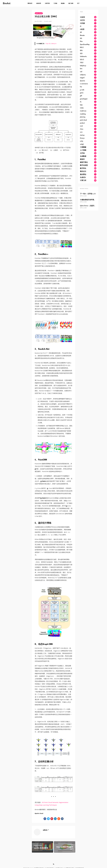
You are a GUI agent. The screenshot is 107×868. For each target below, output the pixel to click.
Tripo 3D (48, 44)
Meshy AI (54, 44)
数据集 (63, 3)
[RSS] (54, 864)
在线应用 (39, 3)
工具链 (55, 3)
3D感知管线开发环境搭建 (89, 200)
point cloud (39, 13)
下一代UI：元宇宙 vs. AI (88, 194)
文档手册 (47, 3)
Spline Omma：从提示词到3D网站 (91, 206)
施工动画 (71, 3)
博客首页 (30, 3)
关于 (78, 3)
